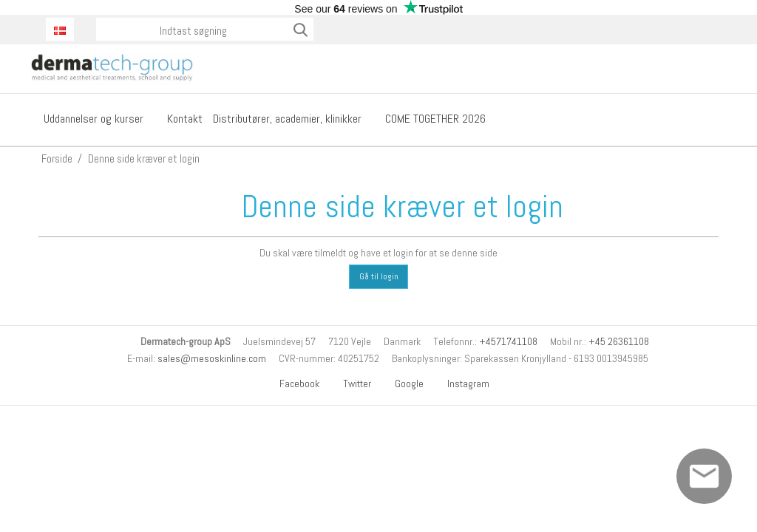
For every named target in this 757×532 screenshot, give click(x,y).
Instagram (463, 383)
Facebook (294, 383)
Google (404, 383)
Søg (302, 29)
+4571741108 (508, 341)
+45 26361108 (619, 341)
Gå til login (379, 276)
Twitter (352, 383)
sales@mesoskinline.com (212, 358)
